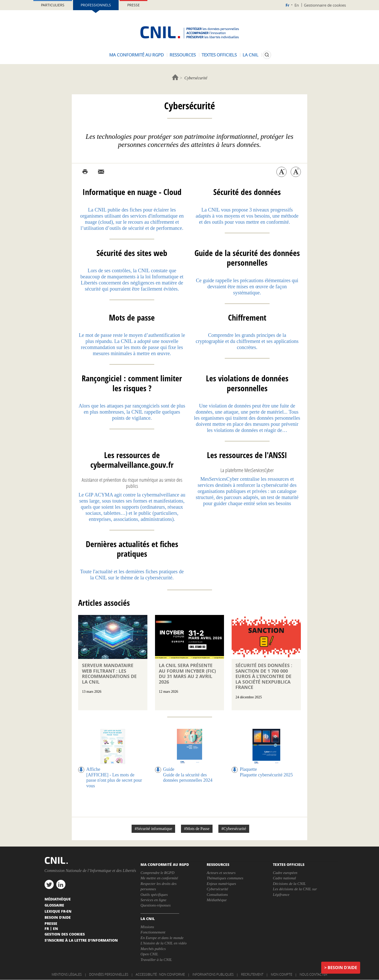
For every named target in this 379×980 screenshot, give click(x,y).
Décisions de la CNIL (289, 884)
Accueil (175, 77)
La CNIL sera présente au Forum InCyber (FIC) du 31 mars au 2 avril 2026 (187, 674)
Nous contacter (313, 974)
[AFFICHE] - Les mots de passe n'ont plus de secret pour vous (114, 780)
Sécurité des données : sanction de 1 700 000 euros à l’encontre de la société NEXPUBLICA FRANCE (264, 676)
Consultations (217, 895)
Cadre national (284, 878)
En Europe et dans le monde (162, 938)
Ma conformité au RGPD (136, 55)
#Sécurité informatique (153, 829)
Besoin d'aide (342, 968)
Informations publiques (213, 974)
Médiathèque (217, 900)
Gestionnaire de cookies (325, 5)
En (297, 5)
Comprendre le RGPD (157, 873)
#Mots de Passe (197, 829)
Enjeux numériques (221, 884)
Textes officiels (219, 55)
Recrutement (252, 974)
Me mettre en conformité (159, 878)
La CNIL (250, 55)
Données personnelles (109, 974)
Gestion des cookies (65, 934)
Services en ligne (153, 900)
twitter (49, 884)
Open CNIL (149, 954)
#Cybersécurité (234, 829)
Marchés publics (153, 949)
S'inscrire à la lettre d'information (81, 940)
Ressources (183, 55)
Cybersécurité (217, 889)
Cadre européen (285, 873)
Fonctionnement (153, 932)
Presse (134, 5)
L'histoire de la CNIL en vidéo (164, 943)
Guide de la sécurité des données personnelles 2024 (188, 778)
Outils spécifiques (154, 895)
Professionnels (96, 5)
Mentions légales (67, 974)
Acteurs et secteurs (221, 873)
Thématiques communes (225, 878)
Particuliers (53, 5)
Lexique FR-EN (58, 911)
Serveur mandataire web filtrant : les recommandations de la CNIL (109, 674)
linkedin (61, 884)
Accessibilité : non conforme (160, 974)
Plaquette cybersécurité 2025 (266, 775)
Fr (287, 5)
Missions (147, 927)
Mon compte (282, 974)
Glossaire (54, 905)
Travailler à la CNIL (156, 960)
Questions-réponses (156, 905)
